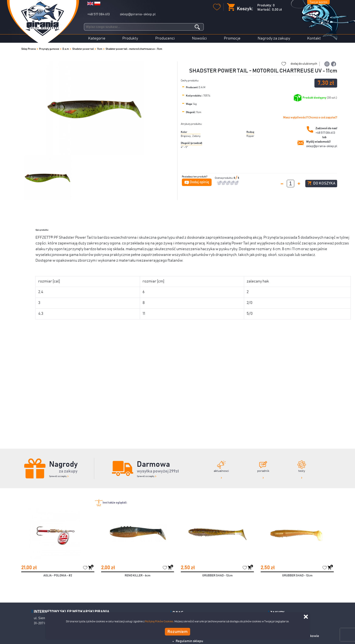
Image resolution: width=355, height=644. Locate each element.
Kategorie (97, 38)
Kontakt (314, 38)
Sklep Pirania (28, 49)
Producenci (165, 38)
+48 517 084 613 (98, 14)
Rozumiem (177, 632)
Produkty (130, 38)
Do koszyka (321, 183)
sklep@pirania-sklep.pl (138, 14)
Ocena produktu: (224, 178)
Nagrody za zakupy (274, 38)
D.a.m (66, 49)
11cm (100, 49)
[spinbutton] (291, 184)
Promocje (232, 38)
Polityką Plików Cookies (159, 622)
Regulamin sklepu (189, 641)
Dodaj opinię (199, 182)
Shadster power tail (83, 49)
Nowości (199, 38)
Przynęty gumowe (49, 49)
